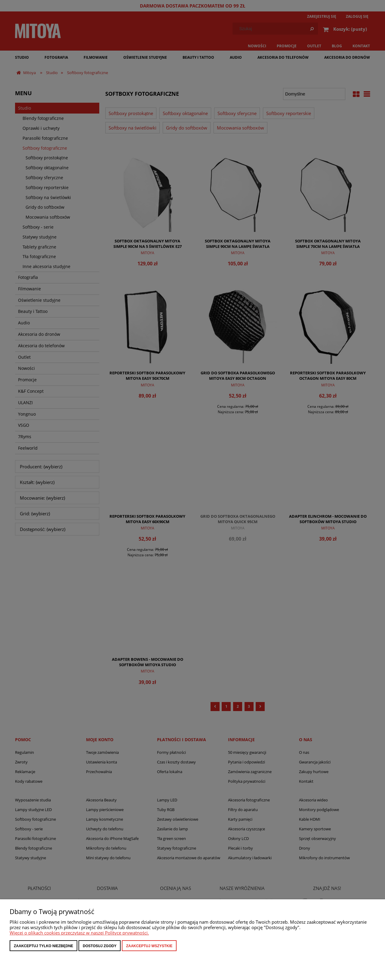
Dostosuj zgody (100, 946)
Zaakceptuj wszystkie (149, 946)
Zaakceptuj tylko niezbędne (43, 946)
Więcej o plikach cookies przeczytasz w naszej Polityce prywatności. (79, 933)
